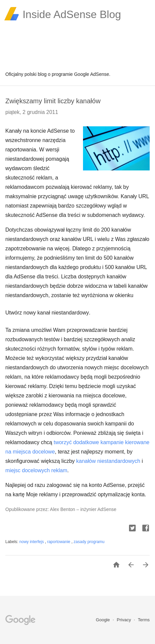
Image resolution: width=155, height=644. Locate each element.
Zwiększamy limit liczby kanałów (53, 101)
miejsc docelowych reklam (36, 470)
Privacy (124, 620)
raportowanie (59, 542)
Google (104, 620)
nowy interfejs (32, 542)
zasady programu (89, 542)
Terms (144, 620)
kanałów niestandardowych (108, 461)
